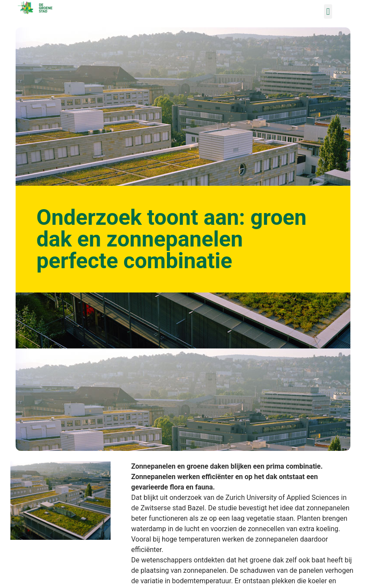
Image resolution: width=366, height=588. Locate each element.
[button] (328, 11)
